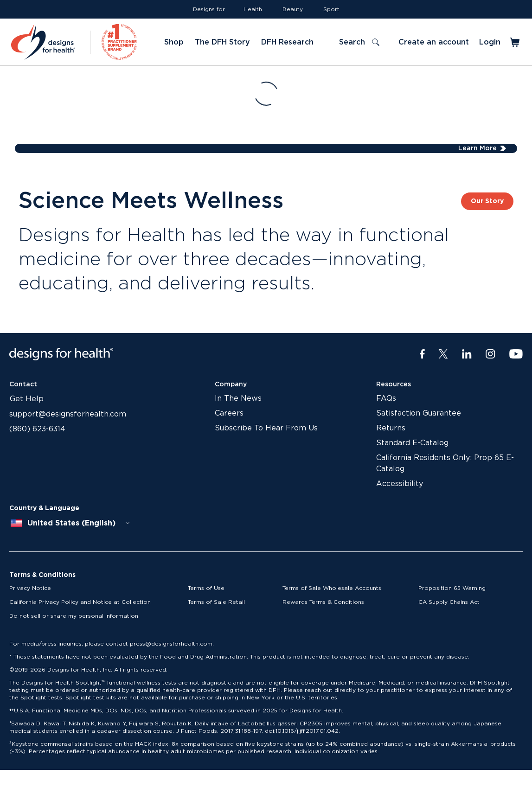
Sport (331, 9)
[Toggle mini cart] (516, 42)
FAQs (386, 398)
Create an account (434, 42)
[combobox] (71, 523)
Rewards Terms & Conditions (323, 602)
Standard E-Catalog (412, 443)
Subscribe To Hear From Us (266, 428)
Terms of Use (206, 588)
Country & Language (44, 508)
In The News (238, 398)
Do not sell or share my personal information (74, 616)
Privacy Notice (30, 588)
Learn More (478, 148)
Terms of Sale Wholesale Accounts (332, 588)
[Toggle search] (359, 42)
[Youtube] (516, 354)
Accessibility (400, 484)
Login (490, 42)
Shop (174, 42)
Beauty (293, 9)
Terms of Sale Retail (216, 602)
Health (253, 9)
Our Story (487, 201)
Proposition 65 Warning (452, 588)
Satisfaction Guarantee (419, 413)
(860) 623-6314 (37, 429)
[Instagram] (490, 354)
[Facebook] (422, 354)
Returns (391, 428)
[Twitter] (443, 354)
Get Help (27, 399)
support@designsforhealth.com (68, 414)
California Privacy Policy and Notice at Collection (80, 602)
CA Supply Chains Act (449, 602)
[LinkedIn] (467, 354)
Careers (229, 413)
